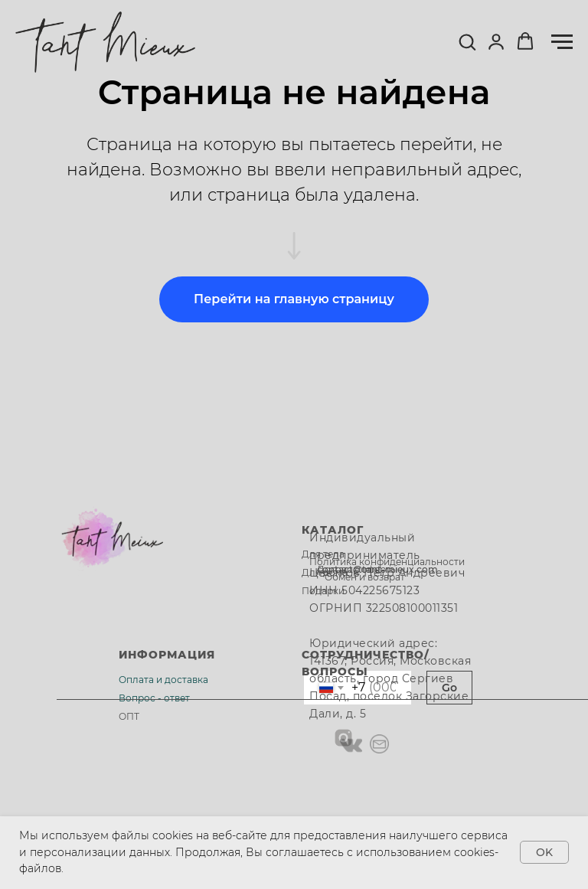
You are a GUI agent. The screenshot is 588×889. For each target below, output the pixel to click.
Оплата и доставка (163, 680)
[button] (467, 41)
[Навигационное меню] (562, 42)
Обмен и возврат (365, 577)
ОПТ (129, 716)
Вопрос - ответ (154, 698)
